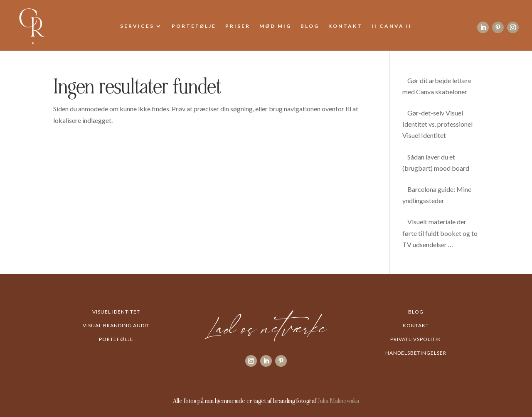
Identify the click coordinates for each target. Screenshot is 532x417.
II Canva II (392, 26)
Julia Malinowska (338, 401)
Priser (238, 26)
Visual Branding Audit (116, 325)
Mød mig (275, 26)
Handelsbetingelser (416, 353)
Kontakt (345, 26)
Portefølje (194, 26)
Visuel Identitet (116, 312)
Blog (310, 26)
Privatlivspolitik (416, 339)
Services (137, 26)
